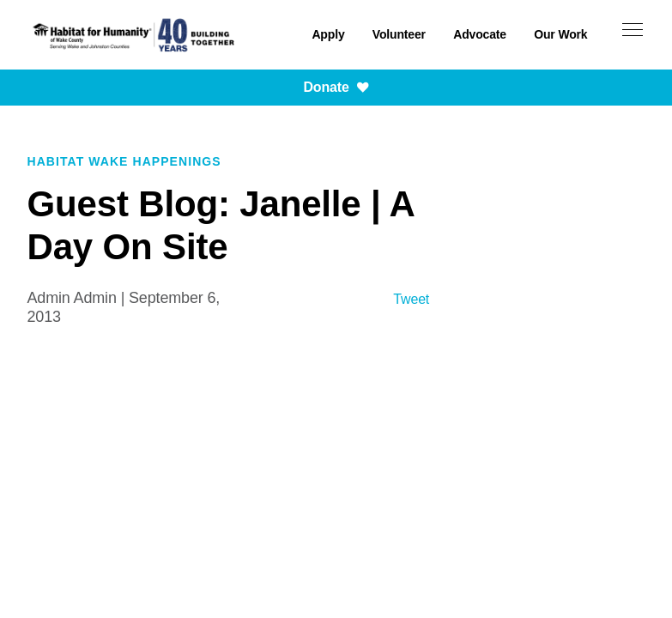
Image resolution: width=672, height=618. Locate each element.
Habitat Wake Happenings (124, 161)
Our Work (560, 34)
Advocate (480, 34)
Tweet (411, 299)
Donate (336, 87)
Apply (328, 34)
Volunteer (399, 34)
